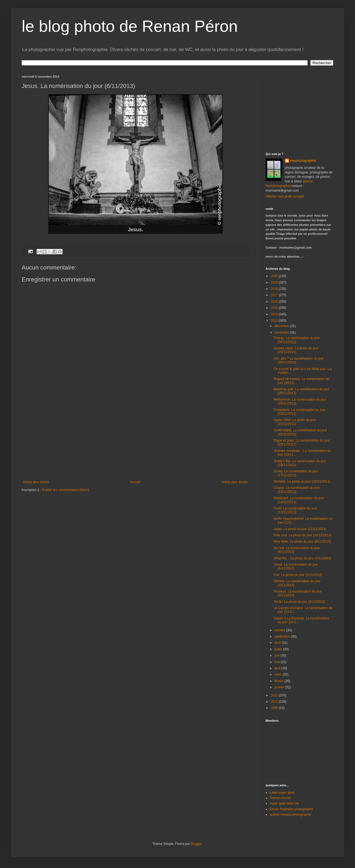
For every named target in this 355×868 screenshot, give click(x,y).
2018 (275, 289)
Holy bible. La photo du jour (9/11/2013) (302, 541)
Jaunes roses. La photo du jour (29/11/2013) (296, 350)
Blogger (196, 844)
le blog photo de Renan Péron (130, 26)
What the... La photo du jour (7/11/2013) (303, 558)
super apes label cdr (284, 803)
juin (277, 655)
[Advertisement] (135, 439)
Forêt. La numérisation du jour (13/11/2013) (295, 510)
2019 (275, 283)
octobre (280, 630)
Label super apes (282, 793)
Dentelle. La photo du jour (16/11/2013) (302, 481)
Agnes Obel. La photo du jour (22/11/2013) (295, 422)
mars (279, 674)
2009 (275, 708)
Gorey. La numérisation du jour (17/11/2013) (296, 473)
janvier (280, 687)
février (280, 681)
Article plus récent (36, 482)
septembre (283, 636)
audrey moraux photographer (291, 815)
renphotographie (303, 161)
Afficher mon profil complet (285, 197)
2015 (275, 308)
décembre (282, 326)
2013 (275, 321)
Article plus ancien (235, 482)
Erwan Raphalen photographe (291, 809)
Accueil (135, 482)
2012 (275, 695)
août (278, 643)
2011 (275, 702)
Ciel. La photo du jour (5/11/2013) (298, 575)
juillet (279, 649)
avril (278, 668)
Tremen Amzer (280, 798)
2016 (275, 302)
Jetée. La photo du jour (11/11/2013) (300, 529)
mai (278, 662)
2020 (275, 276)
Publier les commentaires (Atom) (66, 490)
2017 (275, 295)
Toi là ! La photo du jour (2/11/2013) (299, 602)
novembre (282, 332)
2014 (275, 314)
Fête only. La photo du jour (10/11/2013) (303, 535)
